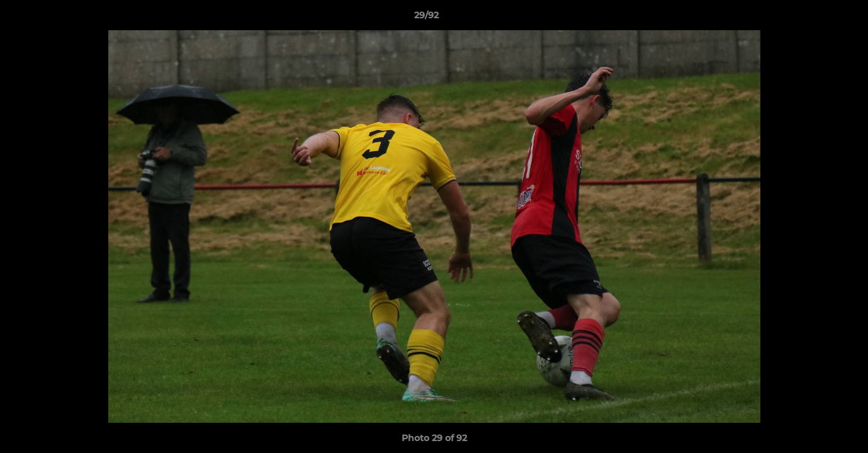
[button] (815, 18)
